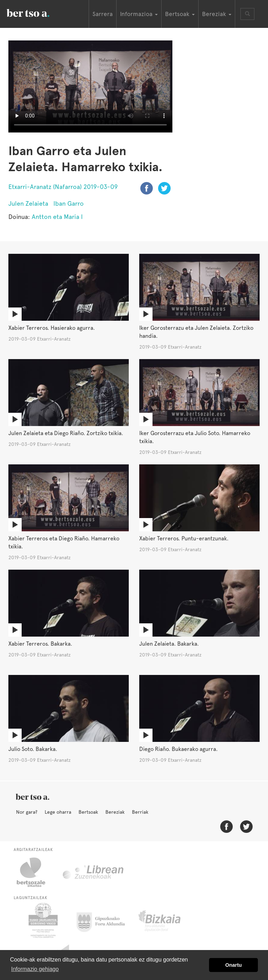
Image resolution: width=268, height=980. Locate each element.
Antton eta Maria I (57, 217)
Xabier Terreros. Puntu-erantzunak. (184, 538)
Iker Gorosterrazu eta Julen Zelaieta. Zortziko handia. (196, 332)
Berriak (140, 812)
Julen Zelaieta (28, 203)
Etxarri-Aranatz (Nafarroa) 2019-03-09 (63, 187)
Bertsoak (88, 812)
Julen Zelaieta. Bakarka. (169, 644)
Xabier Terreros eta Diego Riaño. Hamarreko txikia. (64, 542)
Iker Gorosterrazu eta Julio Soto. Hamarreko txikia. (195, 437)
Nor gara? (27, 812)
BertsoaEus (38, 12)
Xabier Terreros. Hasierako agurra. (52, 328)
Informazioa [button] (139, 14)
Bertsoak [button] (180, 14)
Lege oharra (58, 812)
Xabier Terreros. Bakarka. (40, 644)
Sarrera (103, 14)
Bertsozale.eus (35, 872)
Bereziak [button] (217, 14)
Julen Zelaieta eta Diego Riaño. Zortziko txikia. (66, 433)
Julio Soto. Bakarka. (33, 749)
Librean (94, 872)
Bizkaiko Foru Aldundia (167, 920)
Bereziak (115, 812)
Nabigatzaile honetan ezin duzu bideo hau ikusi (90, 86)
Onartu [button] (234, 965)
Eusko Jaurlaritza (42, 920)
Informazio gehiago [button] (35, 969)
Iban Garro (69, 203)
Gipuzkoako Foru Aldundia (105, 920)
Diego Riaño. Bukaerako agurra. (178, 749)
